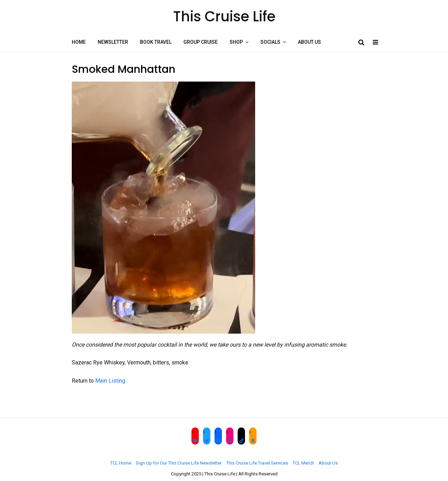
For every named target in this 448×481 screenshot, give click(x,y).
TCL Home (121, 463)
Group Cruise (201, 42)
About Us (309, 42)
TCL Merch (303, 463)
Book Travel (156, 42)
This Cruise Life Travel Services (257, 463)
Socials (270, 42)
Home (79, 42)
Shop (236, 42)
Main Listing (110, 381)
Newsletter (113, 42)
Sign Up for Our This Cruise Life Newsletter (179, 463)
